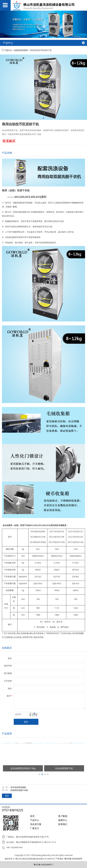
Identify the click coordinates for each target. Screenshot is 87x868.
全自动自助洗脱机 (18, 787)
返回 (7, 796)
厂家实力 (35, 828)
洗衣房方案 (36, 824)
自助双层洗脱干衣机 (19, 790)
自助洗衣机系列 (21, 50)
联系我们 (63, 824)
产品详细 (7, 153)
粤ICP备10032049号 (73, 859)
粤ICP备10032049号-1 (44, 865)
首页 (32, 816)
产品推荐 (7, 734)
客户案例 (63, 816)
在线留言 (7, 648)
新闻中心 (63, 820)
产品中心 (8, 50)
